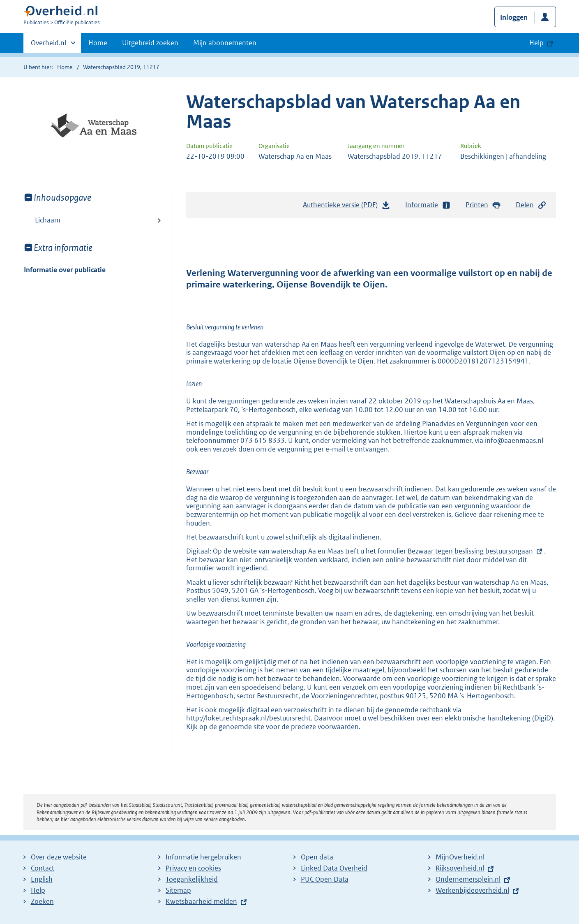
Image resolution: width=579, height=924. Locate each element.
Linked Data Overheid (334, 868)
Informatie (428, 205)
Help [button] (536, 43)
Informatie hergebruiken (203, 857)
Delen (531, 205)
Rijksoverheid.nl (460, 868)
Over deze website (59, 857)
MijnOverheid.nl (460, 857)
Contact (43, 868)
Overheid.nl (48, 45)
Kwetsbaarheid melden (201, 901)
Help (38, 890)
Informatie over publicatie (65, 270)
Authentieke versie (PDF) (347, 207)
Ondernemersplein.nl (468, 879)
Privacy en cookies (193, 868)
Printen (483, 205)
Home (98, 43)
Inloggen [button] (514, 17)
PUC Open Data (325, 879)
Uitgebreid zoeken (150, 43)
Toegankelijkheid (192, 879)
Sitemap (178, 890)
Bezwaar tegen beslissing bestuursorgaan (470, 551)
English (42, 879)
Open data (317, 857)
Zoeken (42, 901)
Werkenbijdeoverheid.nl (472, 890)
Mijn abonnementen (225, 43)
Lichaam (48, 220)
